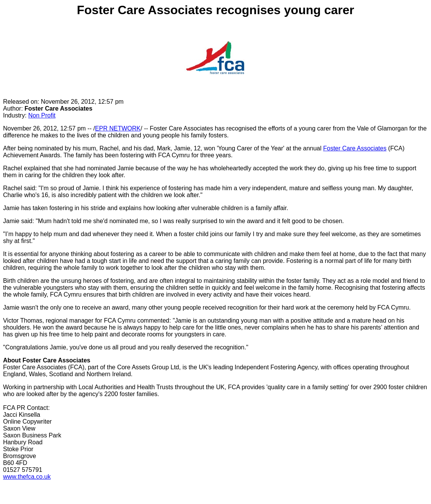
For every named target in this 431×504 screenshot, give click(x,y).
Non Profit (42, 115)
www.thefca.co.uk (27, 477)
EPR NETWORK (118, 128)
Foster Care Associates (355, 148)
